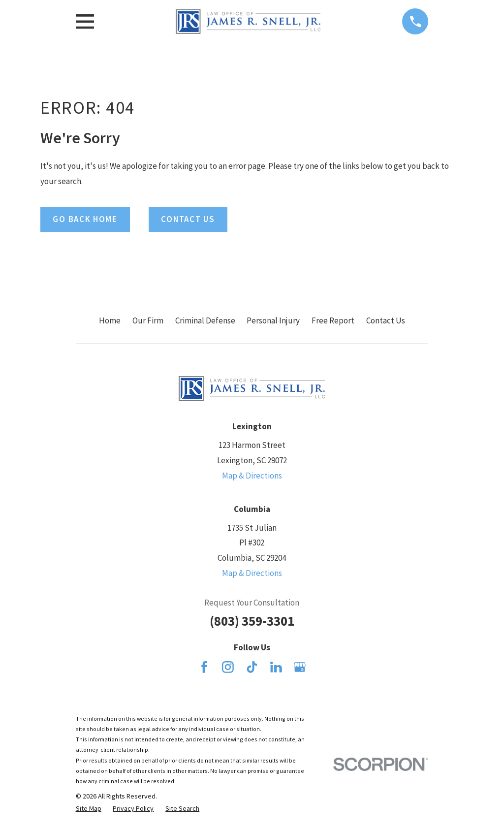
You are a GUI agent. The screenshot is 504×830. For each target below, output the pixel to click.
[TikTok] (252, 667)
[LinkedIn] (276, 667)
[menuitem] (89, 809)
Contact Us (386, 320)
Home (110, 320)
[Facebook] (204, 667)
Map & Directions (252, 476)
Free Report (333, 320)
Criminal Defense (205, 320)
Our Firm (148, 320)
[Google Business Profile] (300, 667)
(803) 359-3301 (252, 621)
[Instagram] (228, 667)
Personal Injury (273, 320)
